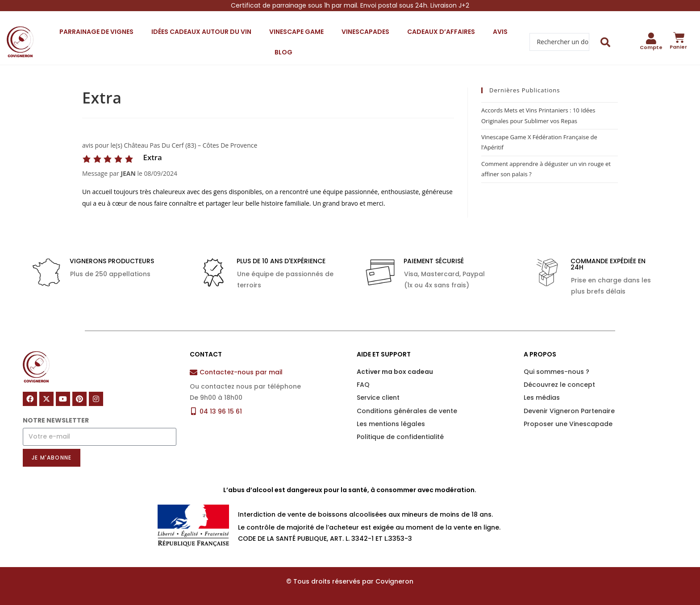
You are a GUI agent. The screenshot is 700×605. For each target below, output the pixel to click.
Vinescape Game (296, 32)
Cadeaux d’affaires (441, 32)
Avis (500, 32)
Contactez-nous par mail (241, 372)
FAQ (363, 385)
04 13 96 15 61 (221, 411)
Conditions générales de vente (407, 411)
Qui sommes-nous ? (556, 372)
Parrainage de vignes (96, 32)
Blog (283, 52)
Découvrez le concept (559, 385)
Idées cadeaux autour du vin (201, 32)
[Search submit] (606, 42)
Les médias (542, 398)
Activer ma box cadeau (395, 372)
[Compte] (651, 38)
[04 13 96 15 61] (194, 411)
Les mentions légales (391, 424)
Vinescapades (365, 32)
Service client (378, 398)
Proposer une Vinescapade (568, 424)
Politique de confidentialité (400, 437)
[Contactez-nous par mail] (194, 372)
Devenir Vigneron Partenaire (569, 411)
